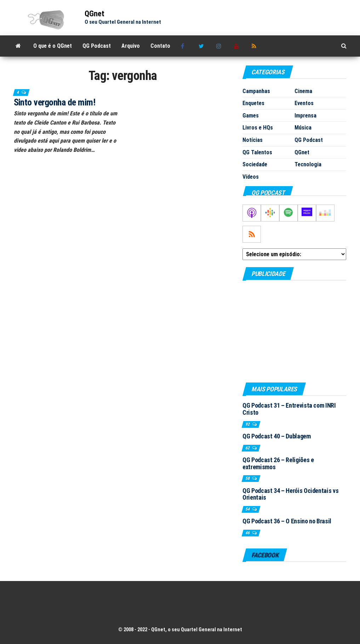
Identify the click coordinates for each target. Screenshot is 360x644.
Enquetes (253, 103)
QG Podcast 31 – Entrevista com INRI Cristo (289, 409)
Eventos (304, 103)
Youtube (238, 46)
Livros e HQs (258, 128)
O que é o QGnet (53, 46)
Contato (160, 46)
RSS (255, 46)
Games (251, 116)
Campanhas (256, 91)
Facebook (184, 46)
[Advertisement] (294, 331)
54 (248, 509)
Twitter (202, 46)
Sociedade (255, 164)
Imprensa (305, 116)
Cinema (303, 91)
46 (248, 533)
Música (303, 128)
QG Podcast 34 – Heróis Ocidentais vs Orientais (290, 494)
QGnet (95, 14)
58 (248, 478)
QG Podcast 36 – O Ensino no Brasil (287, 521)
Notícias (253, 140)
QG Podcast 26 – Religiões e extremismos (278, 463)
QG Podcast (97, 46)
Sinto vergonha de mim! (55, 102)
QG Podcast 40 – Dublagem (276, 436)
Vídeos (251, 177)
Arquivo (131, 46)
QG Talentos (257, 152)
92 (248, 424)
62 (248, 448)
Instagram (220, 46)
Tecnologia (308, 164)
